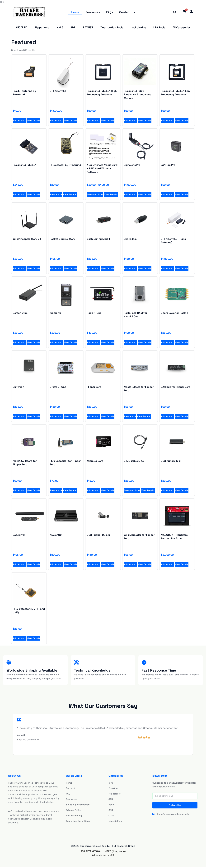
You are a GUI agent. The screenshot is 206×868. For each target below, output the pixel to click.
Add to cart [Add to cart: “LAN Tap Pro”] (167, 195)
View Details (33, 121)
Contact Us (127, 12)
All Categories (182, 28)
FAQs (110, 12)
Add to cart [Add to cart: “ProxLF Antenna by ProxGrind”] (19, 121)
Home (75, 12)
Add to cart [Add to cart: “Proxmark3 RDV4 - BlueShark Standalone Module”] (130, 121)
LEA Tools (159, 28)
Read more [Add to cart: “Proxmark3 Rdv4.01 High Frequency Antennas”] (130, 417)
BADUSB (88, 28)
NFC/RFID (21, 28)
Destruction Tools (112, 28)
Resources (93, 12)
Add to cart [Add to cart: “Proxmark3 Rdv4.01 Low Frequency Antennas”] (167, 121)
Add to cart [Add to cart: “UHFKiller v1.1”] (56, 121)
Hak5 (60, 28)
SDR (73, 28)
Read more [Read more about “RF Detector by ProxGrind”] (56, 195)
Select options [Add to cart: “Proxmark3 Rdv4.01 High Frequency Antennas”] (132, 491)
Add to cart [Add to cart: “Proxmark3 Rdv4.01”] (19, 195)
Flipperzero (42, 28)
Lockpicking (138, 28)
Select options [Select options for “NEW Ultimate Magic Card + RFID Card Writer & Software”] (95, 195)
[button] (174, 12)
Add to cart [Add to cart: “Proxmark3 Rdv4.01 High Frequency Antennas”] (93, 121)
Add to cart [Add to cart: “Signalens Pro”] (130, 195)
